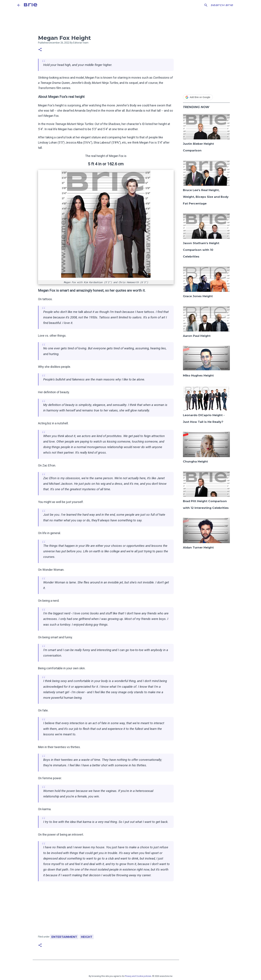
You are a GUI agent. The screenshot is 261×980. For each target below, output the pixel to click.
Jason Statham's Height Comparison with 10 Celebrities (201, 250)
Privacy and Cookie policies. (138, 976)
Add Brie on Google (198, 97)
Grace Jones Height (198, 296)
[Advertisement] (106, 910)
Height (87, 937)
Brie (30, 5)
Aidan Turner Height (198, 547)
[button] (40, 50)
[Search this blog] (227, 5)
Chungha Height (195, 461)
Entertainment (64, 937)
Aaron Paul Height (197, 336)
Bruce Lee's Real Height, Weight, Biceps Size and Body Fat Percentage (206, 197)
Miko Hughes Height (198, 375)
